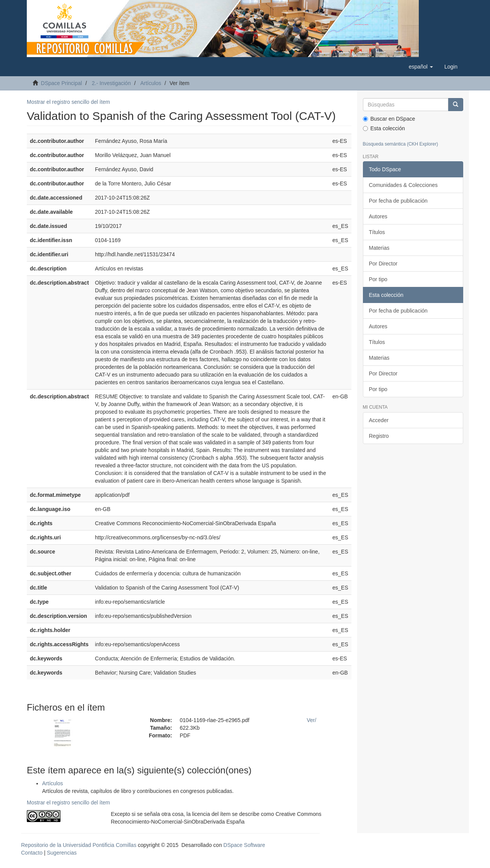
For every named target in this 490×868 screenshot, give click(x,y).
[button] (421, 67)
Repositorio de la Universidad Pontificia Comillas (79, 845)
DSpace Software (244, 845)
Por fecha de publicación (398, 201)
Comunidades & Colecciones (403, 185)
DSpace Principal (61, 83)
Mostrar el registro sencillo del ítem (68, 102)
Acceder (379, 420)
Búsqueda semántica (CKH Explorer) (401, 144)
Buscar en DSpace (389, 119)
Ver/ (311, 720)
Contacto (32, 853)
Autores (378, 216)
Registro (379, 436)
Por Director (383, 264)
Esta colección (384, 128)
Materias (379, 248)
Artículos (150, 83)
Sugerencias (62, 853)
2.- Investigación (111, 83)
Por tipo (378, 279)
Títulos (377, 232)
